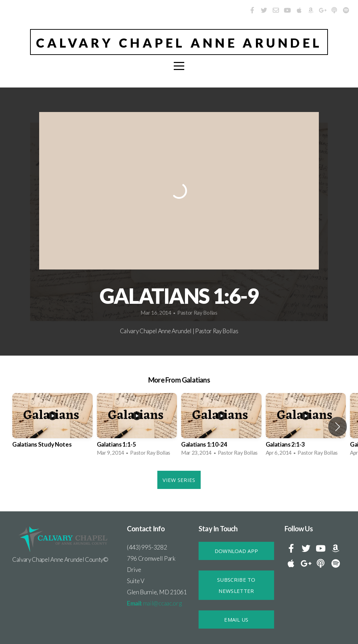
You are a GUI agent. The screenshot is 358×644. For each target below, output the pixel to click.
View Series (179, 480)
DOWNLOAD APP (237, 551)
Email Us (236, 619)
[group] (52, 427)
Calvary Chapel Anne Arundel (179, 43)
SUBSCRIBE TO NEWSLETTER (236, 585)
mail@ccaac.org (154, 603)
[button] (338, 427)
